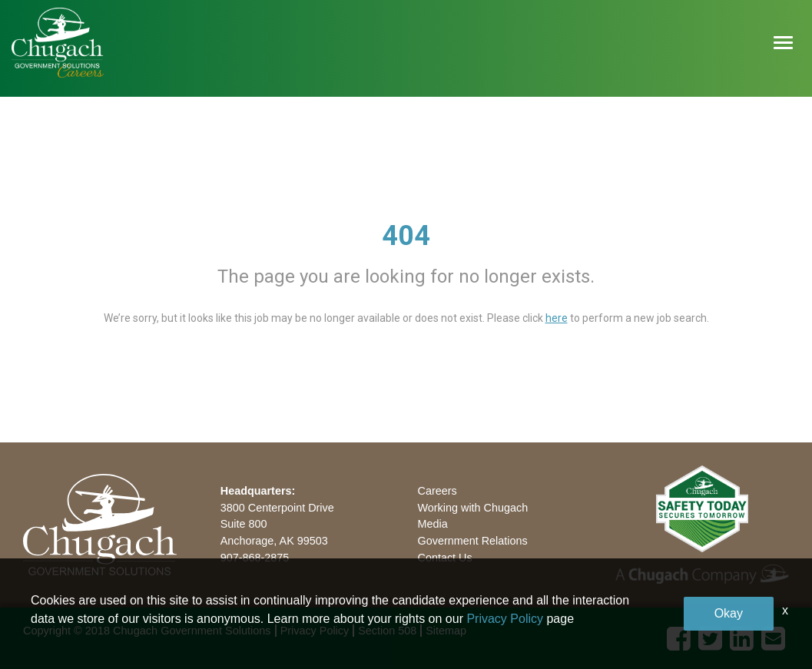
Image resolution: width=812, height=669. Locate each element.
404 (406, 236)
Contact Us (445, 558)
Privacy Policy (315, 631)
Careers (437, 491)
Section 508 (387, 631)
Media (433, 524)
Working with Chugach (473, 508)
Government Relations (473, 541)
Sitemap (446, 631)
